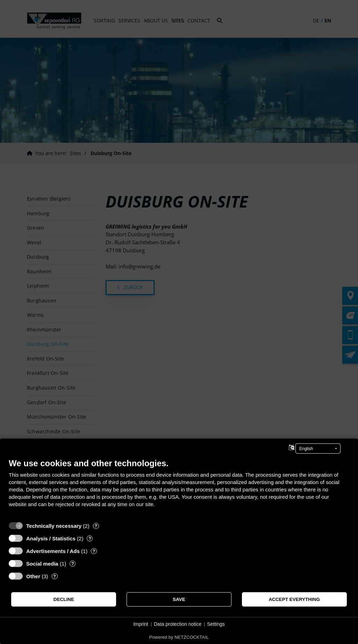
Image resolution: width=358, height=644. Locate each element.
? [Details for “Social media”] (73, 564)
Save (179, 599)
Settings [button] (216, 624)
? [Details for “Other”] (55, 576)
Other (33, 576)
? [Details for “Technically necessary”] (96, 526)
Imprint (141, 624)
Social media (42, 564)
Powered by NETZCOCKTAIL (179, 637)
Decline (64, 599)
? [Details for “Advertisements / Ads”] (94, 551)
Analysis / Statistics (51, 538)
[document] (179, 488)
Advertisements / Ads (53, 551)
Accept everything (294, 599)
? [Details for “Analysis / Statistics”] (90, 538)
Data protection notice (178, 624)
